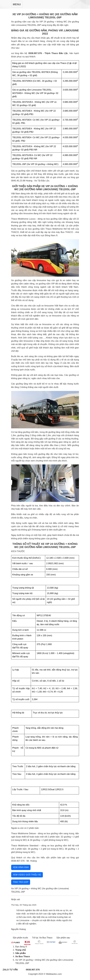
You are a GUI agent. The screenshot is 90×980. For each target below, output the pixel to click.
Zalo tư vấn (10, 970)
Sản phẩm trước (20, 938)
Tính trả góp (21, 882)
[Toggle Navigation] (17, 4)
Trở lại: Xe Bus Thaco (42, 938)
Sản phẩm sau (63, 938)
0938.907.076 (33, 970)
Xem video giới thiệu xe (27, 875)
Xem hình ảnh (21, 867)
